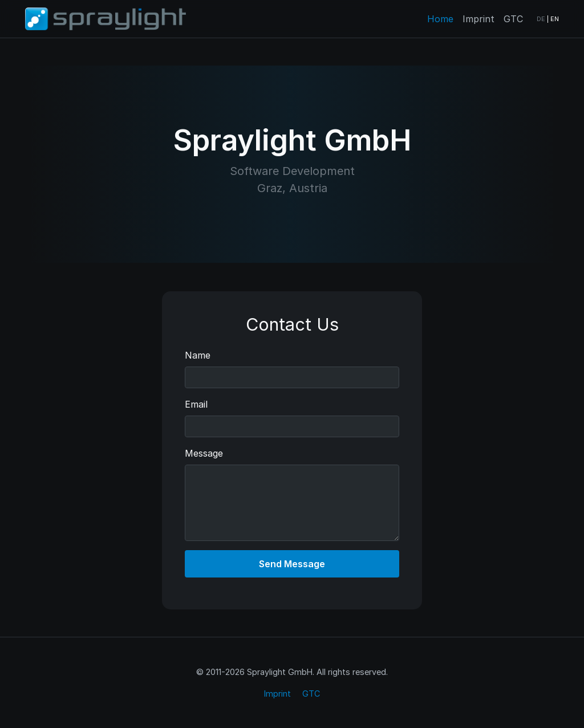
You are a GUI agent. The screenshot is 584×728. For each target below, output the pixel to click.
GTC (513, 19)
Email (196, 404)
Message (204, 453)
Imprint (478, 19)
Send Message (292, 564)
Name (198, 355)
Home (440, 19)
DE (541, 19)
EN (555, 19)
